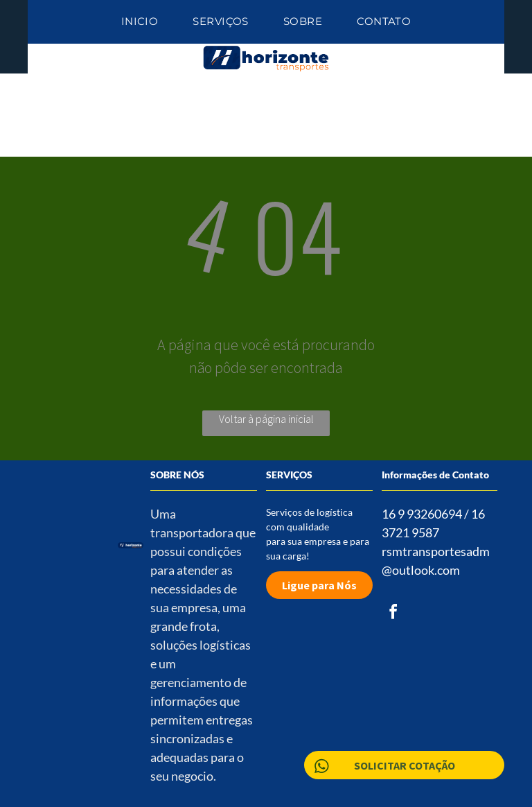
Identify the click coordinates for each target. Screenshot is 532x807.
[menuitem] (140, 22)
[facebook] (393, 614)
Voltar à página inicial (266, 419)
